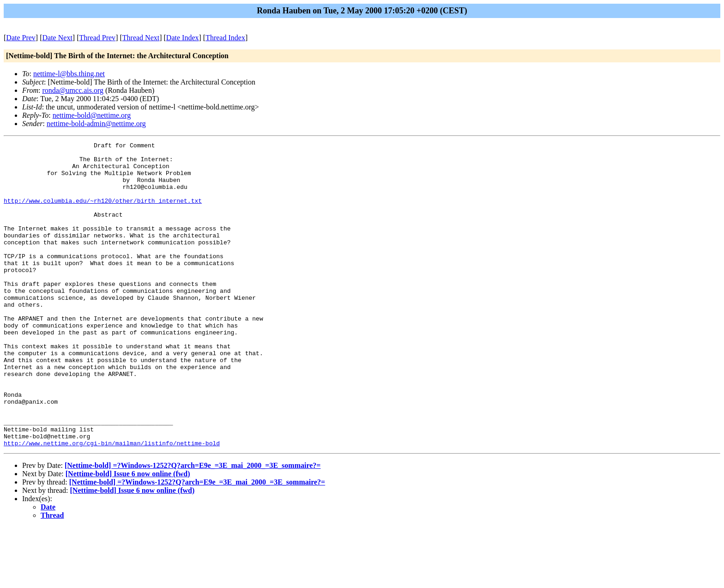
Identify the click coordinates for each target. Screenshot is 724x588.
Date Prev (21, 38)
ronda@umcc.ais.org (73, 90)
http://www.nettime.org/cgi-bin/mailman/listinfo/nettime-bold (112, 504)
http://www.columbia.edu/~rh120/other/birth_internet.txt (103, 213)
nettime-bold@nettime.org (92, 115)
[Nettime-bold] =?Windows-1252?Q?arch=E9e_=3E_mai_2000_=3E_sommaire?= (193, 526)
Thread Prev (97, 38)
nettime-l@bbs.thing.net (69, 74)
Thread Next (141, 38)
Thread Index (225, 38)
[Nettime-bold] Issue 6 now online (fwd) (128, 535)
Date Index (183, 38)
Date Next (57, 38)
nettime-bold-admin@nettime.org (96, 124)
